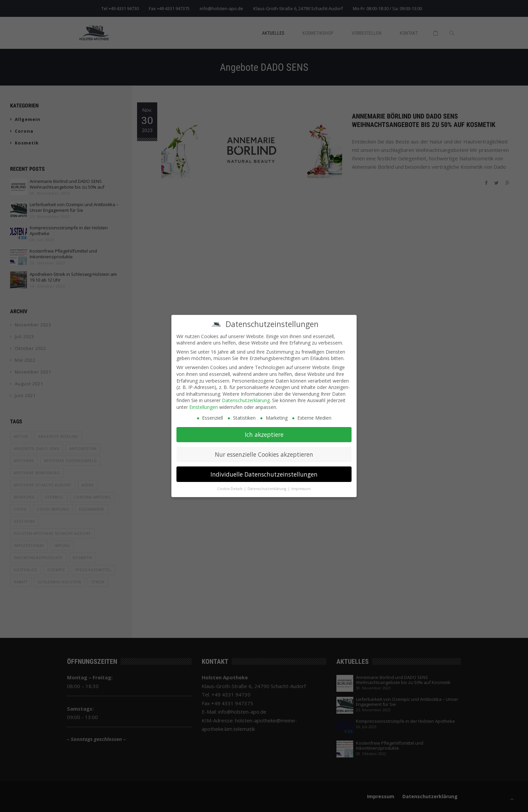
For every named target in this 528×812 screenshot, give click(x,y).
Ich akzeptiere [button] (264, 431)
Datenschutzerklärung (246, 397)
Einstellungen (204, 403)
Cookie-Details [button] (230, 485)
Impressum (301, 485)
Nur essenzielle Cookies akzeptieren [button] (264, 451)
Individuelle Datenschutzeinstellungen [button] (264, 470)
